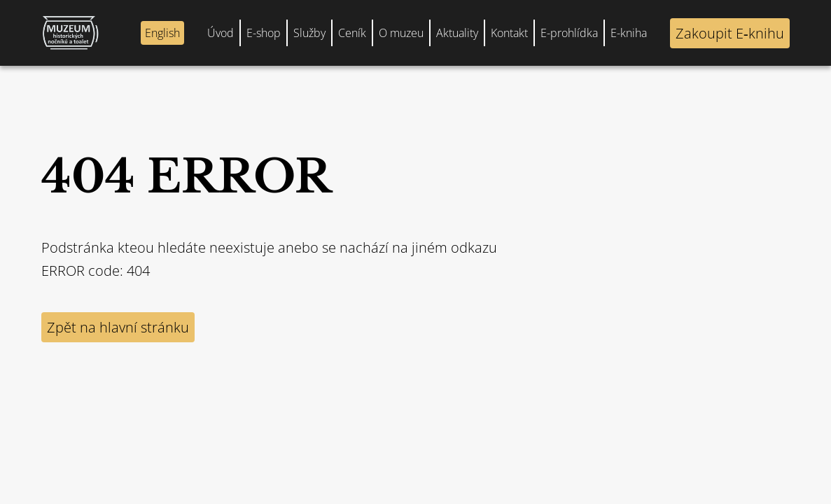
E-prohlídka (569, 33)
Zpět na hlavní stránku (118, 327)
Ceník (352, 33)
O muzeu (401, 33)
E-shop (264, 33)
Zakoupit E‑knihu (730, 33)
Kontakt (509, 33)
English (162, 33)
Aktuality (457, 33)
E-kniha (629, 33)
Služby (309, 33)
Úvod (221, 33)
